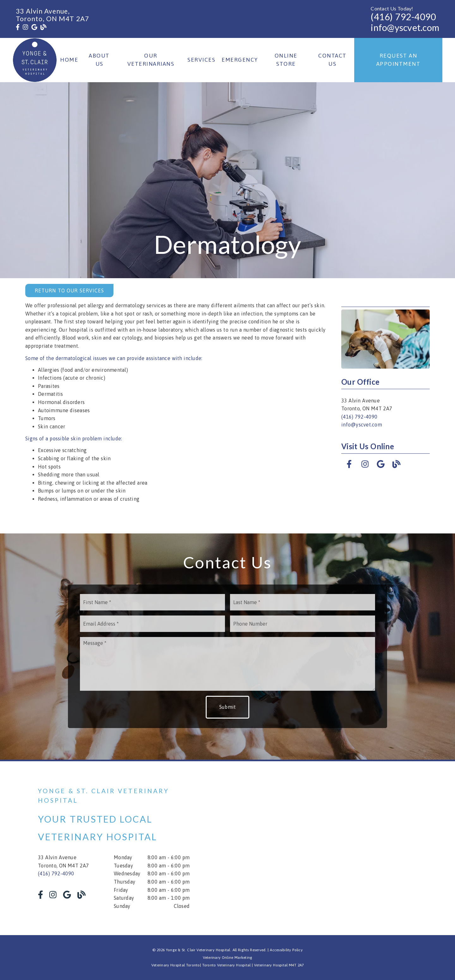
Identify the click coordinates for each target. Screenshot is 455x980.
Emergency (240, 60)
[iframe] (341, 848)
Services (201, 60)
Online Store (286, 60)
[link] (18, 27)
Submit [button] (228, 707)
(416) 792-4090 (403, 17)
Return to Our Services (69, 291)
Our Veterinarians (151, 60)
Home (69, 60)
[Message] (227, 664)
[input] (152, 602)
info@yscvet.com (405, 28)
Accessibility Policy (286, 950)
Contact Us (332, 60)
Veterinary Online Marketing (228, 958)
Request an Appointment (398, 60)
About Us (99, 60)
